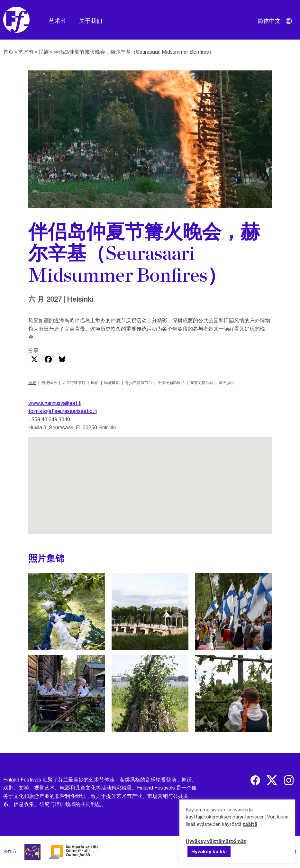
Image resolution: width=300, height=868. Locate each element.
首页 (8, 52)
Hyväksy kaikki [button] (209, 851)
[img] (255, 780)
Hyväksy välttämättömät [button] (216, 841)
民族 (44, 52)
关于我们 (91, 21)
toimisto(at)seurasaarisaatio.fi (63, 411)
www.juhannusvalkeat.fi (55, 403)
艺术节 (58, 21)
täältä (250, 824)
